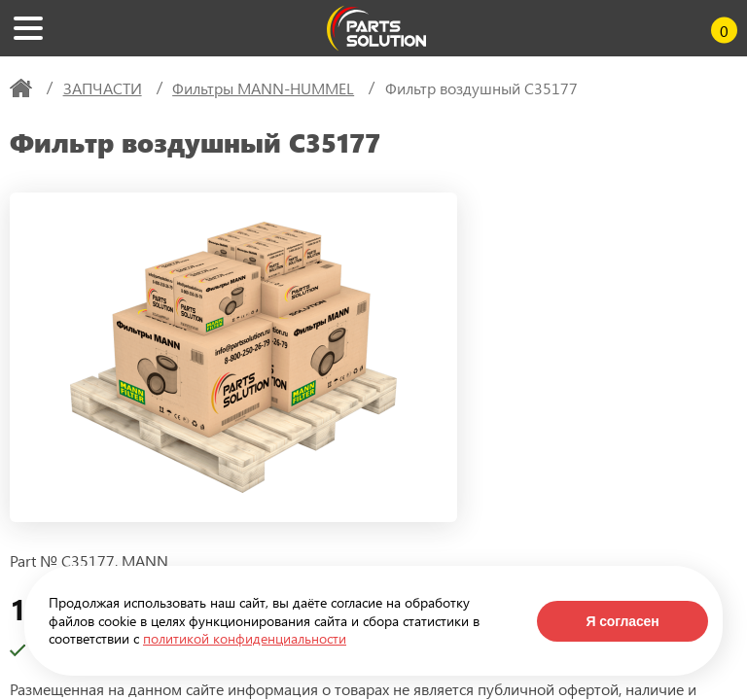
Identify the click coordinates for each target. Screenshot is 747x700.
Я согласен (622, 621)
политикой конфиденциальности (245, 638)
